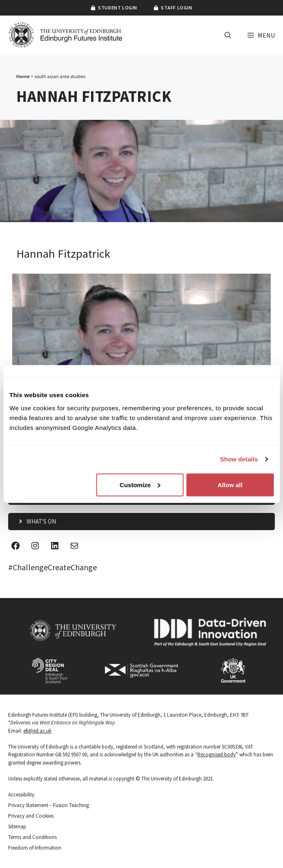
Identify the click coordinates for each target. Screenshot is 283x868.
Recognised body (216, 754)
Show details (239, 459)
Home (23, 76)
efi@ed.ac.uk (37, 731)
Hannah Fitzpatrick (63, 254)
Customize (140, 485)
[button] (228, 35)
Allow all (230, 485)
